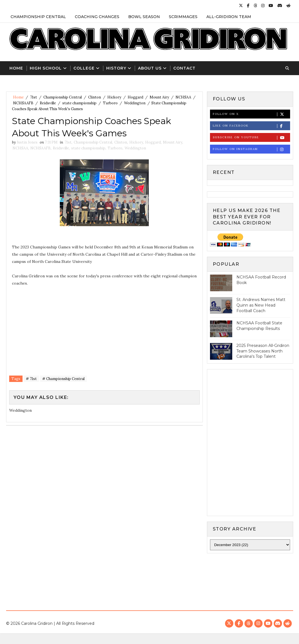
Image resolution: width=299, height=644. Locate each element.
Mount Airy (159, 97)
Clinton (95, 97)
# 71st (31, 379)
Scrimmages (183, 17)
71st (34, 97)
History (116, 68)
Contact (184, 68)
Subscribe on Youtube (251, 138)
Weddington (135, 103)
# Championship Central (63, 379)
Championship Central (38, 17)
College (84, 68)
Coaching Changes (97, 17)
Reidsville (48, 103)
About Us (150, 68)
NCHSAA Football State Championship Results (259, 326)
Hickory (114, 97)
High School (46, 68)
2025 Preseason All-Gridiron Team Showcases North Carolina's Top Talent (263, 351)
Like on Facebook (251, 126)
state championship (79, 103)
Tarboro (110, 103)
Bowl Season (144, 17)
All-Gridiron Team (229, 17)
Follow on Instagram (251, 149)
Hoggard (135, 97)
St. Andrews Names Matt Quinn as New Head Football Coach (261, 305)
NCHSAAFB (23, 103)
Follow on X (251, 114)
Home (16, 68)
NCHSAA (183, 97)
